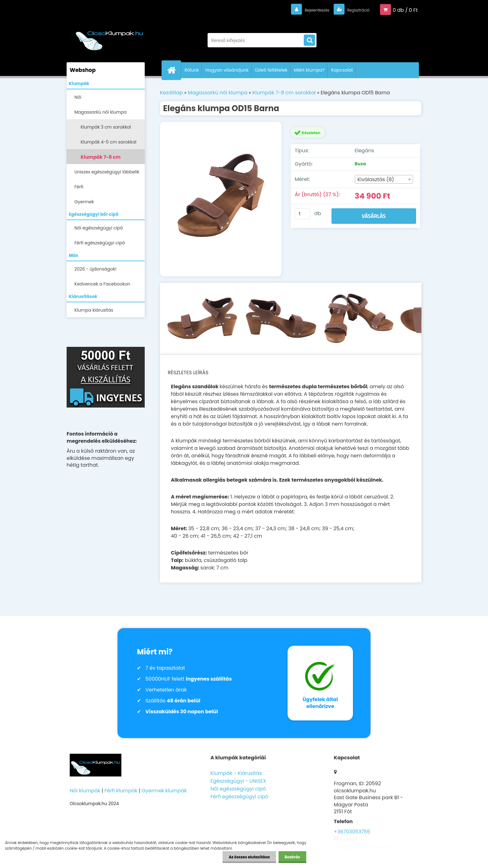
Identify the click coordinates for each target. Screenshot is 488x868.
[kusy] (303, 214)
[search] (309, 40)
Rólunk (192, 70)
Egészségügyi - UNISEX (238, 781)
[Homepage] (174, 70)
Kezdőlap (171, 93)
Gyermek (84, 202)
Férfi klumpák (121, 791)
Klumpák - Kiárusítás (236, 773)
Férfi (79, 187)
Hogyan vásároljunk (227, 70)
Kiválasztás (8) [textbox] (376, 179)
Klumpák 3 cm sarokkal (106, 127)
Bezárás (292, 857)
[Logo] (109, 37)
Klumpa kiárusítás (94, 310)
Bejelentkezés (305, 10)
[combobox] (384, 179)
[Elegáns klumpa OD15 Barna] (221, 199)
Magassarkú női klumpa (101, 112)
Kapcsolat (342, 70)
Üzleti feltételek (271, 70)
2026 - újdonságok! (95, 269)
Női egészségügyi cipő (99, 228)
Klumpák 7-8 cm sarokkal (101, 159)
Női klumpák (85, 791)
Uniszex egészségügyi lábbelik (107, 172)
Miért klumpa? (309, 70)
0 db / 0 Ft (405, 10)
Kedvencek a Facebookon (102, 284)
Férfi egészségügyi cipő (100, 243)
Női (78, 97)
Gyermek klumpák (164, 791)
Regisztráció (354, 10)
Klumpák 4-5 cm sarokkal (108, 142)
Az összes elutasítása (249, 857)
